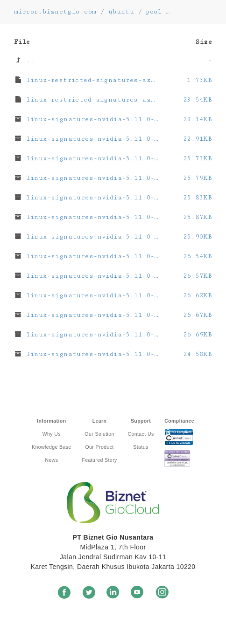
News (51, 460)
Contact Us (141, 434)
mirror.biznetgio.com (55, 12)
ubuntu (121, 12)
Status (141, 447)
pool (154, 12)
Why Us (52, 434)
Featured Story (99, 460)
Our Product (99, 447)
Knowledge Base (52, 447)
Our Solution (99, 434)
